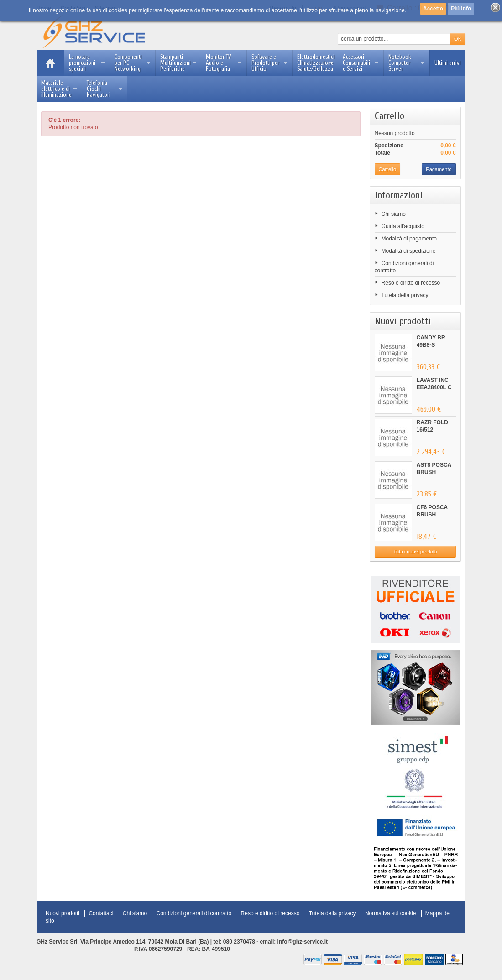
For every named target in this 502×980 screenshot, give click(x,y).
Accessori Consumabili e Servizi (361, 63)
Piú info (461, 9)
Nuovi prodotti (403, 321)
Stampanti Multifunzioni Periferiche (178, 63)
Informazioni (399, 195)
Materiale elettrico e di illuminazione (59, 89)
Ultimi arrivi (448, 63)
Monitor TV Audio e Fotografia (224, 63)
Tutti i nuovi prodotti (415, 552)
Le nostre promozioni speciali (87, 63)
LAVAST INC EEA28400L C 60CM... (434, 387)
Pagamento (439, 169)
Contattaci (101, 913)
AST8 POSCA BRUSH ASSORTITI (434, 472)
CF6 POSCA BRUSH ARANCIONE (433, 515)
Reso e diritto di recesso (411, 283)
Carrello (390, 116)
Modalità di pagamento (409, 239)
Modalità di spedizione (409, 251)
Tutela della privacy (405, 295)
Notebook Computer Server (406, 63)
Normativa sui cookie (390, 913)
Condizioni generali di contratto (194, 913)
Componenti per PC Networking (133, 63)
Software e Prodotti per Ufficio (269, 63)
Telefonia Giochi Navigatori (105, 89)
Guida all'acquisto (403, 226)
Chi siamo (394, 214)
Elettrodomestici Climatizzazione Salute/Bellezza (316, 63)
